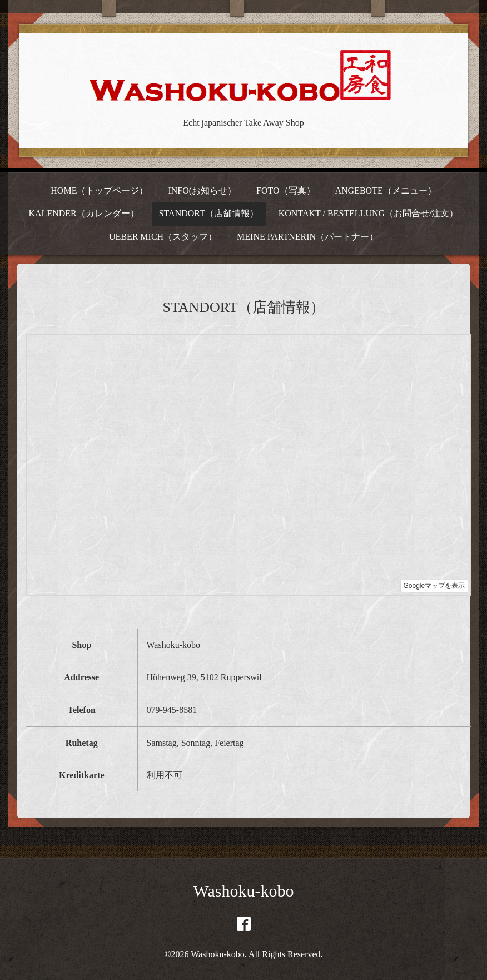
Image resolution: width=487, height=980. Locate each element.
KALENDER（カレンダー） (84, 213)
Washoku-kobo (244, 891)
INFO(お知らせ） (202, 190)
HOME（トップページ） (99, 190)
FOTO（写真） (286, 190)
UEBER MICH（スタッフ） (163, 237)
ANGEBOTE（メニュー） (385, 190)
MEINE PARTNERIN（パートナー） (307, 237)
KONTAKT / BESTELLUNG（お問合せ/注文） (369, 213)
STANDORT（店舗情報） (209, 213)
